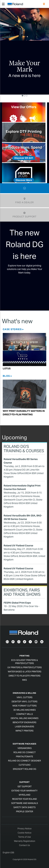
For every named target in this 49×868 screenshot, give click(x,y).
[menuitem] (44, 4)
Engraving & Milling (24, 693)
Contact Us (24, 845)
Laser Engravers (24, 727)
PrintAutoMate (24, 757)
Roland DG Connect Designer (24, 761)
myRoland (25, 795)
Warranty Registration (25, 841)
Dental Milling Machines (25, 718)
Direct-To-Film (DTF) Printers (24, 676)
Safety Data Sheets (24, 807)
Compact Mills (24, 714)
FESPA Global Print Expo (17, 603)
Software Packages (24, 744)
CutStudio (25, 765)
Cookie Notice (24, 833)
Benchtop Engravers (24, 722)
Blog (6, 376)
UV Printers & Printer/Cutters (25, 667)
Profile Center (25, 812)
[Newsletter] (7, 642)
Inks (24, 680)
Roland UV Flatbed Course (18, 546)
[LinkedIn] (42, 642)
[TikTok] (25, 642)
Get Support (25, 787)
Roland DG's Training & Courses (24, 449)
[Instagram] (19, 642)
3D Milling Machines (24, 710)
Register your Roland (24, 799)
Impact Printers (24, 731)
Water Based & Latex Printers (25, 672)
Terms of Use (24, 837)
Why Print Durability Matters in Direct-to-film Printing (24, 413)
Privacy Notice (24, 829)
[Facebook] (13, 642)
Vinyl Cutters (24, 697)
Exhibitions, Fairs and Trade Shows (22, 592)
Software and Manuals (25, 803)
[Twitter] (30, 642)
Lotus (7, 368)
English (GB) (8, 853)
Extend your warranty (24, 791)
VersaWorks (25, 748)
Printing (24, 656)
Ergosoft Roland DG (25, 769)
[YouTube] (36, 642)
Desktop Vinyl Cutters (24, 702)
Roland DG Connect (25, 752)
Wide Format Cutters (24, 706)
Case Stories (12, 329)
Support (24, 782)
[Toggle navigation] (3, 4)
